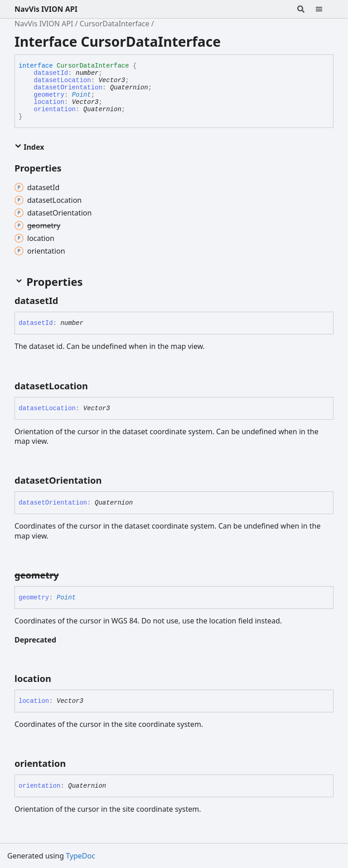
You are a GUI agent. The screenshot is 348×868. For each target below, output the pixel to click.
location (49, 102)
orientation (55, 109)
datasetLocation (63, 80)
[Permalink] (66, 301)
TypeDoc (80, 856)
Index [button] (29, 147)
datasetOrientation (68, 88)
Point (82, 95)
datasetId (51, 73)
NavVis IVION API (46, 9)
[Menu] (324, 9)
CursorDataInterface (115, 24)
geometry (49, 95)
